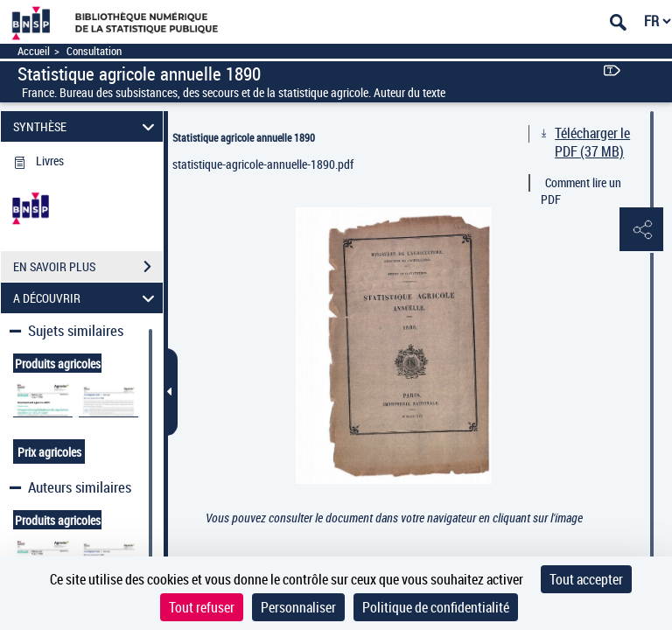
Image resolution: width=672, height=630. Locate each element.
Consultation (94, 51)
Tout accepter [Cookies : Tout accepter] (586, 579)
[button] (641, 230)
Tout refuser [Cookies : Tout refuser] (202, 607)
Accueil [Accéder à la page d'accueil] (34, 51)
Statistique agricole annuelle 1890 (244, 137)
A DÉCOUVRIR (87, 298)
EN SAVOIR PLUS (88, 267)
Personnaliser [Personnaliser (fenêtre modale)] (298, 607)
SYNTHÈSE (87, 126)
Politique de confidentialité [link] (436, 607)
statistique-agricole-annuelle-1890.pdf (263, 164)
